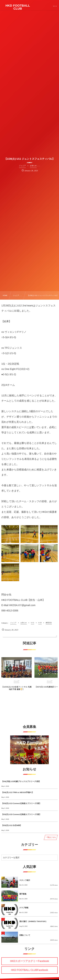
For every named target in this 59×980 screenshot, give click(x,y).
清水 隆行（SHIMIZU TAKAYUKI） (33, 921)
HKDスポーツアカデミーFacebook (29, 961)
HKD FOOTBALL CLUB (18, 7)
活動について (25, 935)
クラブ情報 (24, 908)
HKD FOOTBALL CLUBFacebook (29, 970)
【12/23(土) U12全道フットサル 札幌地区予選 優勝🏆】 (17, 690)
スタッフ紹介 (25, 880)
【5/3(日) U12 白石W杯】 (12, 825)
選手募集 (23, 894)
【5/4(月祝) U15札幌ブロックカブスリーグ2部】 (21, 781)
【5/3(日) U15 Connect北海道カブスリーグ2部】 (21, 814)
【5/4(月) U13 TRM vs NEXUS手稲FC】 (18, 792)
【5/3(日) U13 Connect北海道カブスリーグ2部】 (21, 803)
